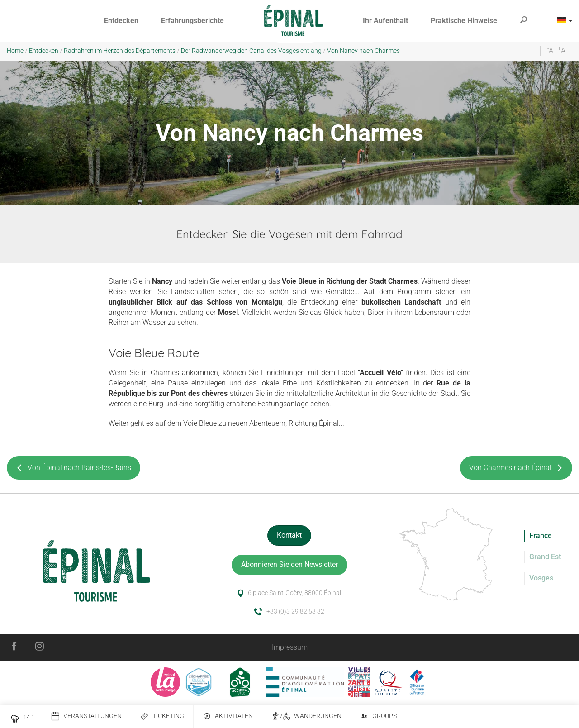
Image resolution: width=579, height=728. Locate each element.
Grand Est (545, 557)
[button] (121, 21)
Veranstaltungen (86, 716)
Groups (378, 716)
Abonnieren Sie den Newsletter (289, 564)
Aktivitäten (228, 716)
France (541, 535)
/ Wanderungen (306, 716)
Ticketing (162, 716)
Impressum (290, 647)
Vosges (541, 578)
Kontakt (289, 535)
